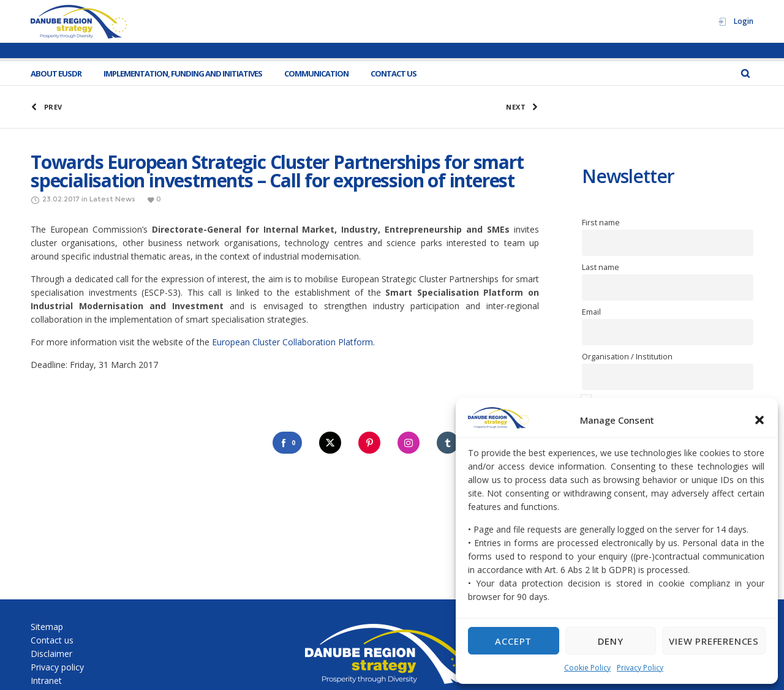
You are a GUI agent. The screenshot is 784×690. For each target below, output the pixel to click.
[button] (759, 420)
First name (601, 223)
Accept (513, 641)
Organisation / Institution (627, 357)
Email (591, 312)
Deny (610, 641)
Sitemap (47, 627)
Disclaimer (51, 654)
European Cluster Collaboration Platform (292, 342)
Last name (601, 267)
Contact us (52, 640)
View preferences (714, 641)
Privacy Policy (640, 668)
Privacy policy (57, 667)
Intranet (46, 681)
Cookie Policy (587, 668)
